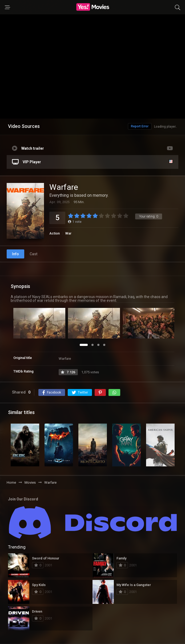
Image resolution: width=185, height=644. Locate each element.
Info (15, 254)
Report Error (140, 126)
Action (55, 233)
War (68, 233)
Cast (33, 254)
